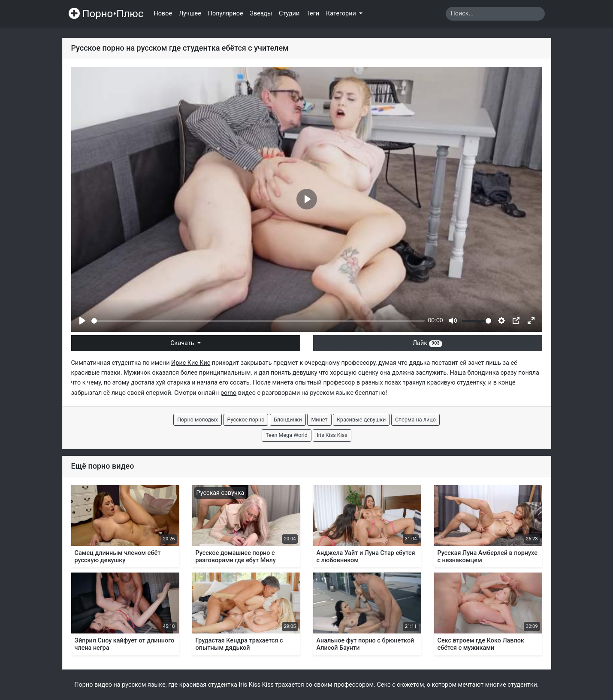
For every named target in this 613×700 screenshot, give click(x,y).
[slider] (258, 321)
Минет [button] (319, 420)
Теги (313, 14)
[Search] (495, 14)
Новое (163, 14)
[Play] (82, 321)
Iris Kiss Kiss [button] (332, 435)
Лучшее (190, 14)
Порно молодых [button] (198, 420)
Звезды (261, 14)
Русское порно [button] (246, 420)
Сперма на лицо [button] (415, 420)
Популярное (226, 14)
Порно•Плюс (106, 14)
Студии (289, 14)
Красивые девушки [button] (361, 420)
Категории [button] (342, 14)
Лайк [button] (427, 343)
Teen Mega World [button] (287, 435)
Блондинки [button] (288, 420)
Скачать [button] (183, 343)
